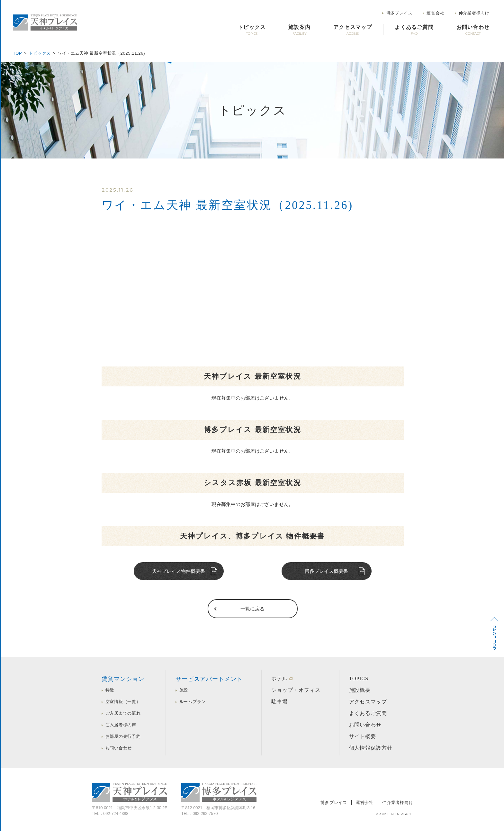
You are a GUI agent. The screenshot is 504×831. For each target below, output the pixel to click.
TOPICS (359, 678)
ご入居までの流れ (123, 713)
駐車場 (279, 702)
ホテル (279, 678)
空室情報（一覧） (123, 702)
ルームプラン (193, 702)
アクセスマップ (368, 702)
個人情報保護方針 (371, 748)
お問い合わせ (119, 748)
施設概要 (360, 690)
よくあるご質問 (368, 713)
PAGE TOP (494, 638)
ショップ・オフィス (296, 690)
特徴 (110, 690)
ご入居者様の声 (121, 725)
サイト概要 (363, 736)
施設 (184, 690)
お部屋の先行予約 (123, 736)
